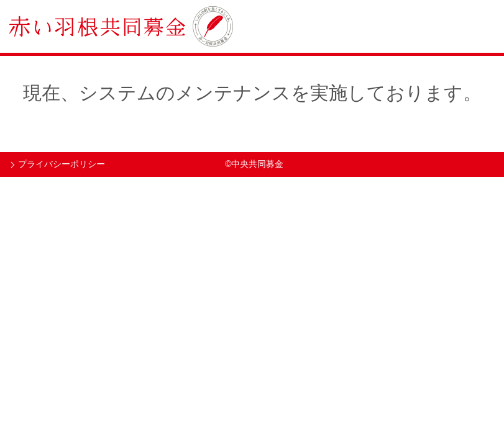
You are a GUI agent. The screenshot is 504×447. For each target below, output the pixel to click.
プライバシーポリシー (62, 164)
